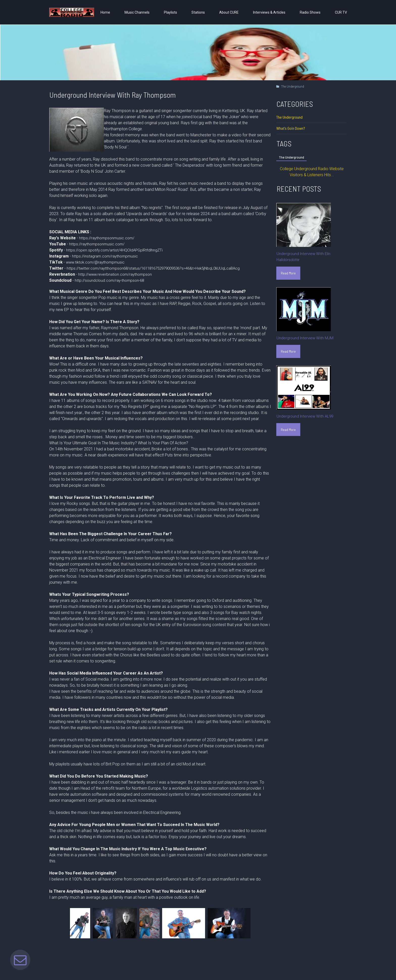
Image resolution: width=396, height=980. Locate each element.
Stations (198, 12)
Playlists (170, 12)
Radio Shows (310, 12)
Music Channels (137, 12)
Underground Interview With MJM (306, 338)
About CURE (229, 12)
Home (105, 12)
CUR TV (341, 12)
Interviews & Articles (269, 12)
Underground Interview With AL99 (306, 417)
